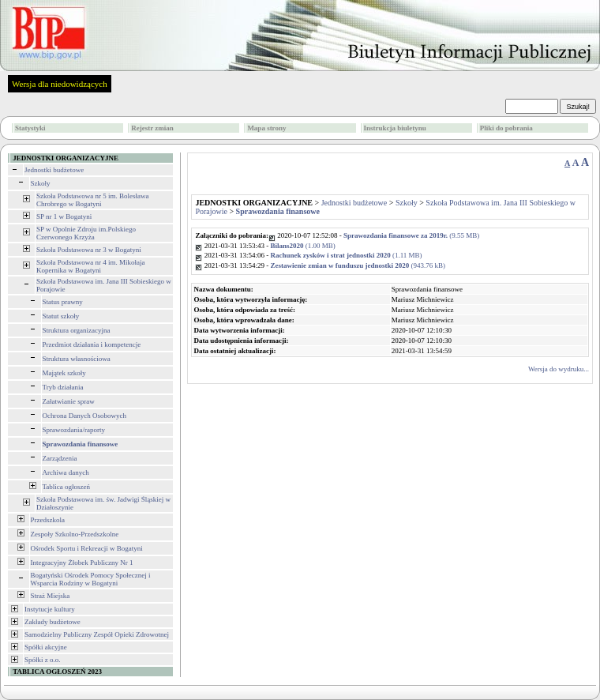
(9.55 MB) (411, 235)
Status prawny (63, 302)
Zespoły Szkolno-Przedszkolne (75, 534)
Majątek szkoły (64, 373)
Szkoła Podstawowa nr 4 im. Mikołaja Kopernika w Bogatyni (90, 266)
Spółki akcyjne (46, 647)
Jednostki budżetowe (54, 170)
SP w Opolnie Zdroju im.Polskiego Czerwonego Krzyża (86, 233)
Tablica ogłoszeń (67, 487)
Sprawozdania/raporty (74, 430)
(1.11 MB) (346, 255)
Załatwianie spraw (69, 401)
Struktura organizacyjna (77, 330)
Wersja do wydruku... (559, 369)
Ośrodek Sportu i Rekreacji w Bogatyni (87, 548)
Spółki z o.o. (43, 660)
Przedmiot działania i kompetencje (92, 344)
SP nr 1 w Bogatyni (64, 216)
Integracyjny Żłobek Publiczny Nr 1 (82, 563)
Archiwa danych (66, 472)
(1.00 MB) (302, 246)
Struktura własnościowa (77, 359)
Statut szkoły (61, 316)
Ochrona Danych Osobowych (84, 416)
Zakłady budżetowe (52, 622)
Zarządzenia (60, 458)
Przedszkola (48, 520)
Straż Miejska (51, 596)
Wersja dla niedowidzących (60, 84)
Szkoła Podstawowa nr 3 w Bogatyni (89, 250)
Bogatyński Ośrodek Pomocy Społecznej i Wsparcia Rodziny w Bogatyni (91, 579)
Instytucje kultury (50, 609)
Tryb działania (63, 387)
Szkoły (41, 183)
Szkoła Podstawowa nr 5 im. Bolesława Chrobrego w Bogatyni (92, 200)
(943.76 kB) (358, 265)
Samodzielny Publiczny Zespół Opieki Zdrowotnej (97, 634)
